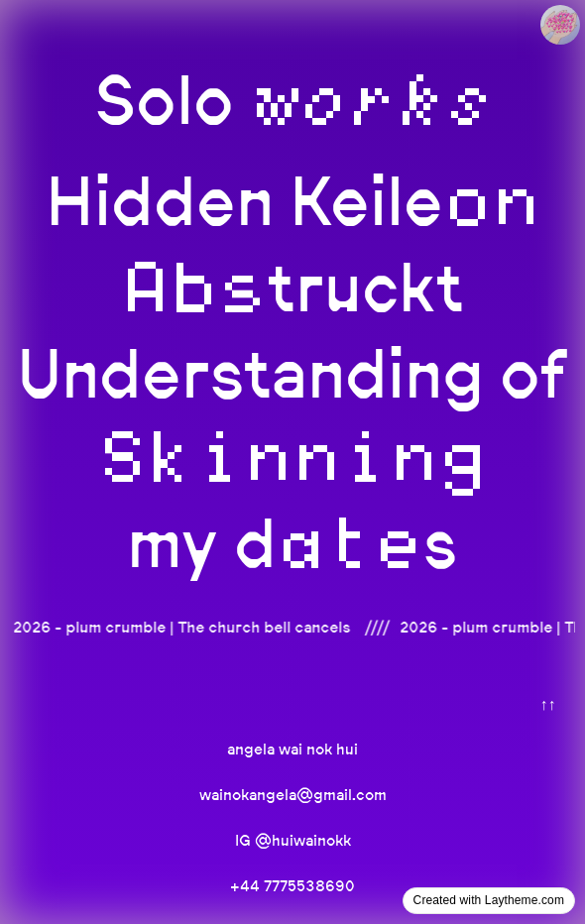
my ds (292, 543)
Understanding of (293, 413)
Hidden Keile (293, 201)
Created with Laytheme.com (489, 900)
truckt (292, 287)
